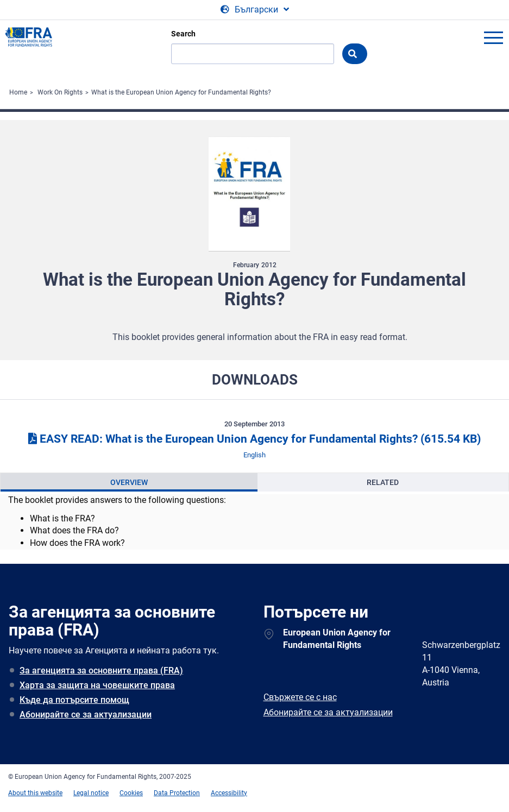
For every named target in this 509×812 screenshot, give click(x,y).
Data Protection (177, 793)
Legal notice (91, 793)
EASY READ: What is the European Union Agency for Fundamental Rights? (255, 439)
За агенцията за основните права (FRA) (101, 671)
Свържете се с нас (300, 697)
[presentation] (129, 482)
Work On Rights (60, 92)
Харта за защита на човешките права (97, 685)
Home (18, 92)
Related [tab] (383, 482)
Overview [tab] (129, 482)
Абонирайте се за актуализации (86, 715)
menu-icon (493, 37)
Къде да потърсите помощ (74, 700)
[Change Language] (255, 10)
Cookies (131, 793)
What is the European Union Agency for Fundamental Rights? (181, 92)
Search (183, 34)
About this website (35, 793)
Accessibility (229, 793)
